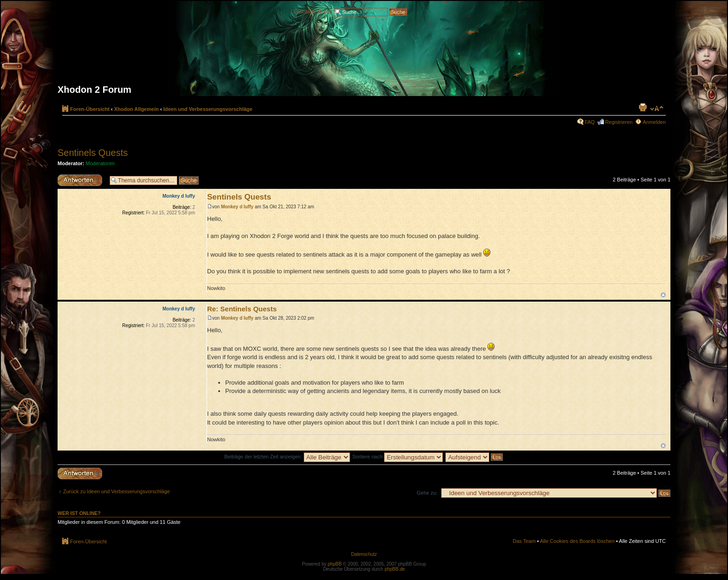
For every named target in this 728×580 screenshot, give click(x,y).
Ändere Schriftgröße (657, 109)
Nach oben (663, 295)
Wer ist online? (79, 513)
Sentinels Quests (93, 153)
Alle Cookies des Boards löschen (577, 541)
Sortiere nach (398, 457)
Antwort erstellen (81, 180)
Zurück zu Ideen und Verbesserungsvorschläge (117, 491)
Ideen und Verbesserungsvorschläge (208, 109)
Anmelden (654, 122)
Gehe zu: (427, 493)
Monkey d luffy (237, 207)
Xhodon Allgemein (136, 109)
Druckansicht (643, 107)
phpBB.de (395, 569)
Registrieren (619, 122)
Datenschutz (364, 554)
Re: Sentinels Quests (242, 309)
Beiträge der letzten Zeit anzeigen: (287, 457)
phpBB (335, 564)
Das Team (524, 541)
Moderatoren (100, 163)
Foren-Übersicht (90, 109)
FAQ (590, 122)
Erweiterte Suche (313, 11)
